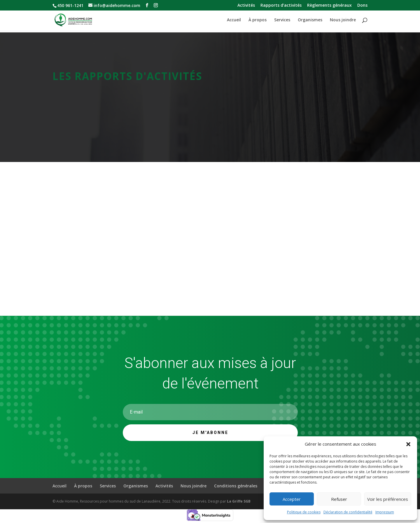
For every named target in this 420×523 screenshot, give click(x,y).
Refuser (339, 499)
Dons (362, 6)
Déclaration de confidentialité (348, 512)
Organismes (310, 20)
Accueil (234, 20)
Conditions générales (236, 486)
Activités (246, 6)
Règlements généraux (329, 6)
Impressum (385, 512)
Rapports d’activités (281, 6)
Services (282, 20)
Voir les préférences (388, 499)
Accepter (292, 499)
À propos (258, 20)
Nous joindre (343, 20)
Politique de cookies (304, 512)
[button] (408, 444)
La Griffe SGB (239, 501)
